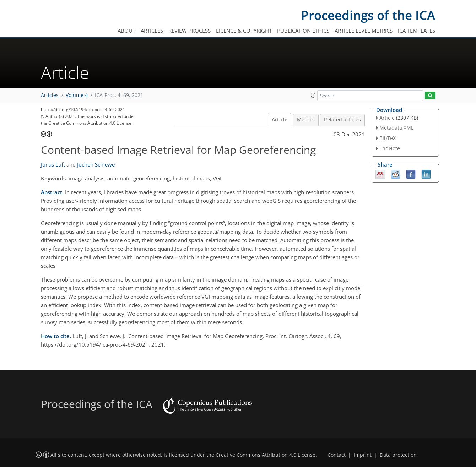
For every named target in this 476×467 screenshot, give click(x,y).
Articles (152, 31)
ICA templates (416, 31)
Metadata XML (396, 128)
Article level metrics (364, 31)
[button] (313, 95)
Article (280, 120)
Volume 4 (77, 95)
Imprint (363, 455)
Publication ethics (303, 31)
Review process (190, 31)
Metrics (306, 120)
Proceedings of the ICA (368, 15)
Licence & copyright (244, 31)
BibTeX (388, 138)
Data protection (398, 455)
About (126, 31)
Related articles (342, 120)
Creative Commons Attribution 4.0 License (266, 455)
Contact (337, 455)
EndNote (390, 148)
